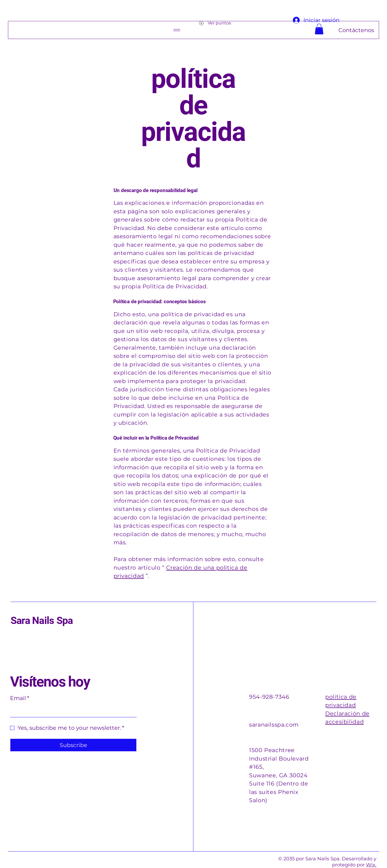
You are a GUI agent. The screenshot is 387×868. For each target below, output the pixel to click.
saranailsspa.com (274, 725)
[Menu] (181, 30)
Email (20, 698)
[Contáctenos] (333, 30)
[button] (319, 29)
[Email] (72, 711)
